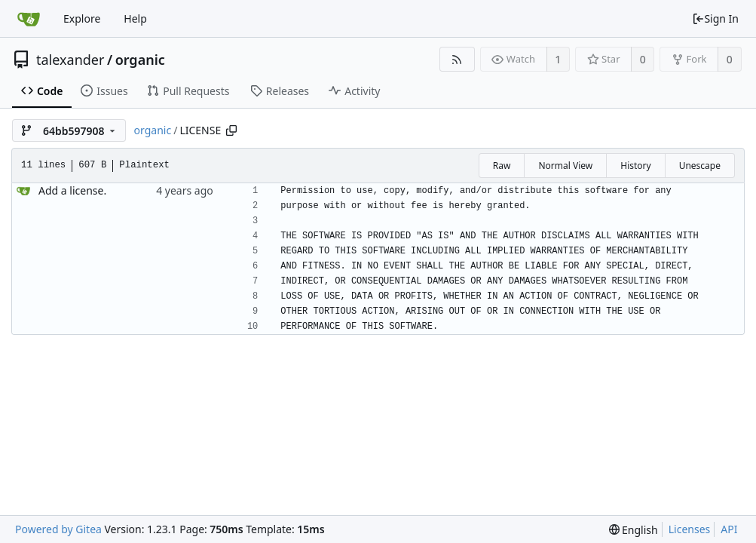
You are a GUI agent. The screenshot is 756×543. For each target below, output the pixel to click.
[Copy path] (231, 130)
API (729, 529)
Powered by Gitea (58, 529)
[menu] (634, 530)
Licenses (690, 529)
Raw (502, 166)
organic (140, 60)
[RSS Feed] (457, 59)
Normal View (565, 166)
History (635, 166)
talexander (70, 60)
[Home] (29, 19)
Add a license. (72, 190)
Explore (82, 18)
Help (135, 18)
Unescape (700, 166)
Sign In (715, 18)
